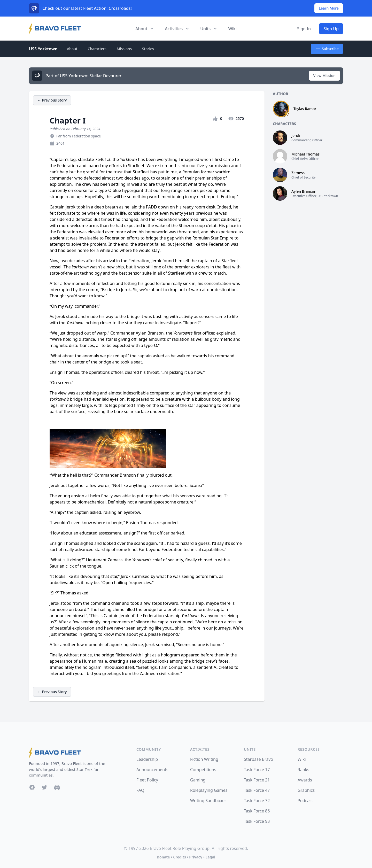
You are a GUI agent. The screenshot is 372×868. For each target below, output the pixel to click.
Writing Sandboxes (208, 801)
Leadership (147, 759)
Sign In (304, 29)
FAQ (140, 790)
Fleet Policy (147, 780)
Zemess (298, 173)
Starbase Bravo (258, 759)
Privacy (196, 857)
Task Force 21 (257, 780)
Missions (124, 49)
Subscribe (327, 49)
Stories (148, 49)
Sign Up (331, 29)
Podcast (305, 801)
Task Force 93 (257, 821)
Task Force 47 (257, 790)
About (72, 49)
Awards (305, 780)
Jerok (296, 135)
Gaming (198, 780)
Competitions (203, 770)
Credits (179, 857)
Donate (163, 857)
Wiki (232, 29)
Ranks (303, 770)
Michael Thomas (305, 154)
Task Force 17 (257, 770)
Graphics (306, 790)
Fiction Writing (204, 759)
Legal (211, 857)
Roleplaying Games (209, 790)
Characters (97, 49)
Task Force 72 (257, 801)
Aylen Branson (304, 191)
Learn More (329, 8)
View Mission (324, 76)
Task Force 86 (257, 811)
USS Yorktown (43, 49)
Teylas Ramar (305, 109)
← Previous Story (52, 100)
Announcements (152, 770)
